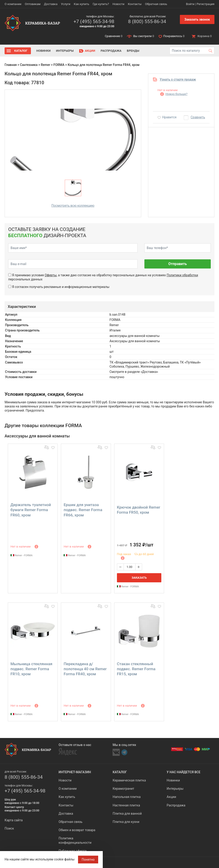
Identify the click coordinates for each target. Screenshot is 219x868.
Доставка (51, 4)
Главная (11, 65)
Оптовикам (33, 4)
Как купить (82, 4)
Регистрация (205, 4)
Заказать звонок (197, 19)
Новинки (43, 51)
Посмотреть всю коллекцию (73, 206)
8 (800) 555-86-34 (147, 22)
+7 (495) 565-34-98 (94, 22)
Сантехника (29, 65)
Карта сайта (14, 820)
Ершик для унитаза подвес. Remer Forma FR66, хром (83, 510)
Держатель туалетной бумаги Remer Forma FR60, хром (31, 510)
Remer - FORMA (22, 555)
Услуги (66, 4)
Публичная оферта (73, 851)
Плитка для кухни (126, 822)
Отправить (177, 264)
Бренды (133, 51)
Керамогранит (123, 789)
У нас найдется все (183, 772)
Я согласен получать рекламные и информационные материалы (61, 287)
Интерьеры (65, 51)
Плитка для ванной (127, 814)
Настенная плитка (126, 805)
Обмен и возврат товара (77, 830)
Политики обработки (182, 275)
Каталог (21, 51)
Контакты (135, 4)
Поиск (9, 828)
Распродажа (111, 51)
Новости (118, 4)
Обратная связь (156, 4)
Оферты (51, 275)
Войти (190, 4)
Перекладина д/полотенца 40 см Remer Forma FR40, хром (85, 669)
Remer (45, 65)
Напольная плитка (127, 797)
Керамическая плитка (129, 780)
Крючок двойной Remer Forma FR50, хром (139, 510)
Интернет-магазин (75, 772)
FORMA (59, 65)
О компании (13, 4)
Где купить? (101, 4)
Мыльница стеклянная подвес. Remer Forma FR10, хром (31, 669)
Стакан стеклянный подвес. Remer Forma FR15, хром (136, 669)
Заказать (139, 578)
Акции (90, 51)
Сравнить (198, 117)
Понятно (88, 860)
